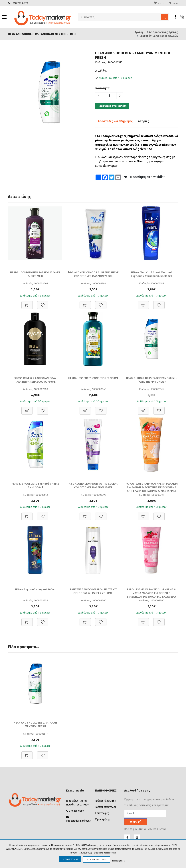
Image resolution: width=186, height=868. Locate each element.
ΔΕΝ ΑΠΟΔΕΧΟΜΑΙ (97, 859)
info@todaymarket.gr (78, 821)
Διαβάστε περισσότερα (105, 853)
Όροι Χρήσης (103, 820)
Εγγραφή (136, 822)
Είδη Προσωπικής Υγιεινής (162, 32)
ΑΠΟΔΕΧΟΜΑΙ (70, 859)
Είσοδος (171, 3)
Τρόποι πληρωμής (105, 801)
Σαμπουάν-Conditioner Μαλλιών (159, 36)
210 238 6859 (20, 3)
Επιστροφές (102, 814)
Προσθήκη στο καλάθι (112, 106)
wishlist (153, 3)
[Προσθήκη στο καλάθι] (27, 303)
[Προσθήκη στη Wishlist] (43, 303)
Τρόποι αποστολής (106, 808)
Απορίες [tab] (143, 121)
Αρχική (139, 32)
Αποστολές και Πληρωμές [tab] (115, 121)
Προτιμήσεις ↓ (118, 861)
